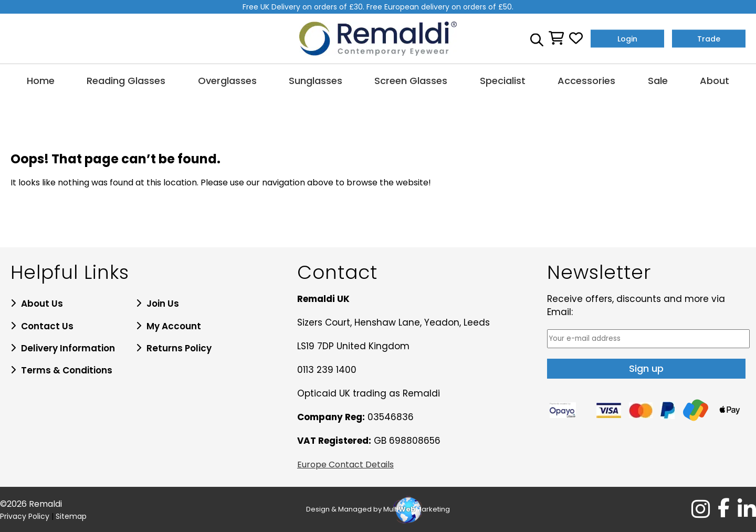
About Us (42, 304)
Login (627, 38)
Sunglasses (316, 81)
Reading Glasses (126, 81)
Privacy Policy (25, 516)
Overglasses (227, 81)
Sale (658, 81)
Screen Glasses (411, 81)
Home (41, 81)
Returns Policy (179, 348)
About (715, 81)
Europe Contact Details (345, 465)
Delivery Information (68, 348)
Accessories (586, 81)
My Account (174, 326)
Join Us (163, 304)
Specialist (503, 81)
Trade (709, 38)
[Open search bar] (537, 38)
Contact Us (47, 326)
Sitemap (71, 516)
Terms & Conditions (67, 370)
